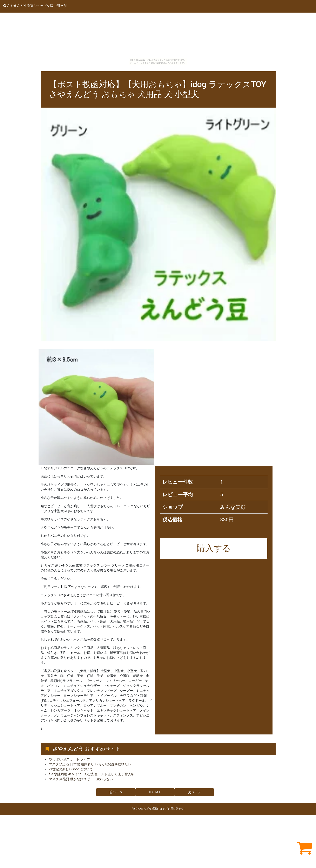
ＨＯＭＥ (155, 792)
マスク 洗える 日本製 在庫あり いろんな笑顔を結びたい (90, 764)
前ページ (116, 792)
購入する (214, 548)
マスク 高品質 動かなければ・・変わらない (81, 779)
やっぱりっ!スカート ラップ (69, 759)
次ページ (194, 792)
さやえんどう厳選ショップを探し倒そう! (35, 6)
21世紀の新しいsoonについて (71, 769)
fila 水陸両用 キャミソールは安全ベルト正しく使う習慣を (91, 774)
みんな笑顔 (233, 507)
